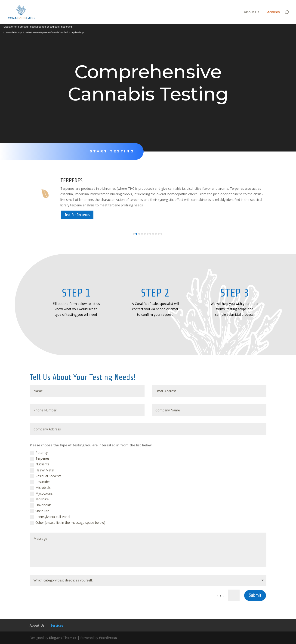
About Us (252, 12)
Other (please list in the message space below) (68, 523)
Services (273, 12)
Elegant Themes (63, 638)
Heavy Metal (42, 470)
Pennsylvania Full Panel (50, 517)
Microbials (40, 488)
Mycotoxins (41, 493)
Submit (255, 595)
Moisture (39, 499)
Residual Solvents (46, 476)
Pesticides (40, 482)
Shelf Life (40, 511)
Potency (39, 453)
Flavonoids (41, 505)
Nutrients (40, 464)
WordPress (108, 638)
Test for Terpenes (77, 215)
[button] (134, 234)
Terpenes (40, 458)
